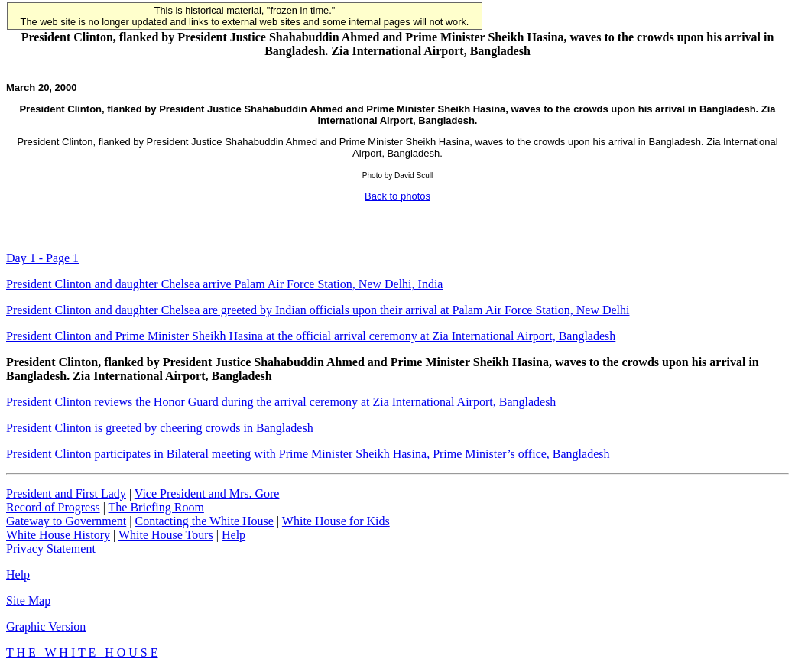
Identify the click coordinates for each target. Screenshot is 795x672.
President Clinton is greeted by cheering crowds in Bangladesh (160, 428)
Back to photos (397, 196)
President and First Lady (66, 493)
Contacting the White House (204, 521)
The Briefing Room (156, 507)
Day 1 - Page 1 (42, 258)
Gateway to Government (66, 521)
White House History (58, 535)
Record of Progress (53, 507)
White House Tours (166, 535)
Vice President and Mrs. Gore (207, 493)
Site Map (28, 601)
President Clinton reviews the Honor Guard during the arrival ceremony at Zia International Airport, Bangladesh (281, 402)
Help (234, 535)
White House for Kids (336, 521)
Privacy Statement (51, 549)
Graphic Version (46, 627)
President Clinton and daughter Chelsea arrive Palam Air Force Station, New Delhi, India (224, 284)
